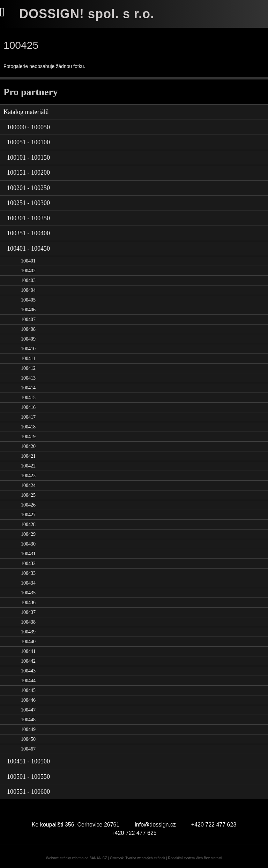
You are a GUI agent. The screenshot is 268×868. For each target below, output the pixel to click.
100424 (28, 485)
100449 (28, 729)
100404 (28, 290)
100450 (28, 739)
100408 (28, 329)
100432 (28, 564)
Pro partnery (31, 92)
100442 (28, 661)
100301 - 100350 (28, 218)
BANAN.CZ (98, 858)
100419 (28, 437)
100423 (28, 476)
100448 (28, 720)
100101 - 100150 (28, 158)
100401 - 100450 (28, 249)
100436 (28, 603)
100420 (28, 446)
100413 (28, 378)
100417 (28, 417)
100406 (28, 310)
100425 (28, 495)
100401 (28, 261)
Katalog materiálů (26, 112)
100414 (28, 388)
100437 (28, 612)
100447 (28, 710)
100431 (28, 554)
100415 (28, 398)
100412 (28, 368)
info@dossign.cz (155, 825)
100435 (28, 593)
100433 (28, 573)
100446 (28, 700)
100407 (28, 319)
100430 (28, 544)
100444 (28, 681)
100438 (28, 622)
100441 (28, 651)
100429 (28, 534)
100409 (28, 339)
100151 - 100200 (28, 173)
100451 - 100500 (28, 761)
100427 (28, 515)
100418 (28, 427)
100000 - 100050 (28, 127)
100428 (28, 524)
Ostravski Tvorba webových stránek (137, 858)
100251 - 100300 (28, 203)
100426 (28, 505)
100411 (28, 359)
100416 (28, 407)
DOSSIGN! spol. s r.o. (87, 14)
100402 (28, 271)
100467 (28, 749)
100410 (28, 349)
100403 (28, 280)
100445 (28, 690)
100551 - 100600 (28, 792)
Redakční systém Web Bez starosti (195, 858)
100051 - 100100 (28, 142)
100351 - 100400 (28, 233)
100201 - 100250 (28, 188)
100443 (28, 671)
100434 (28, 583)
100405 (28, 300)
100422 (28, 466)
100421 (28, 456)
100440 (28, 642)
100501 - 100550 (28, 777)
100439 (28, 632)
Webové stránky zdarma (65, 858)
